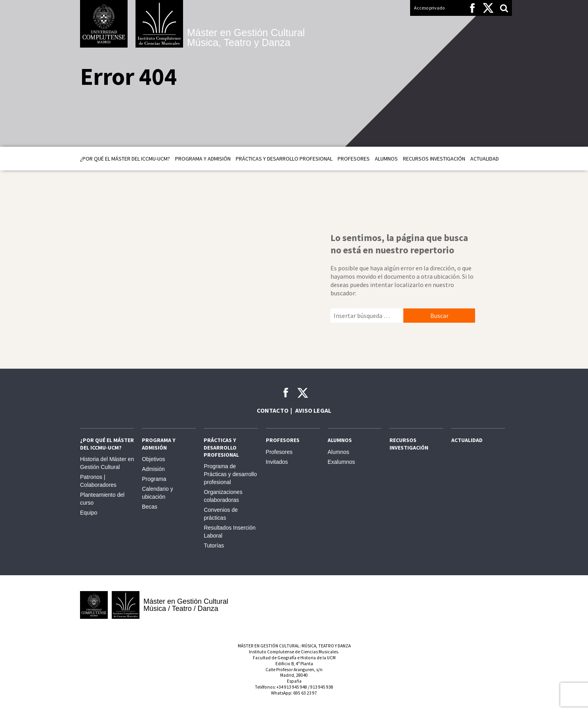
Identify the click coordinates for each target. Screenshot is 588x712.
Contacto (273, 410)
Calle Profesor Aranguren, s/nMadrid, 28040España (294, 676)
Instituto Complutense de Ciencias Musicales (159, 24)
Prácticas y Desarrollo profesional (284, 159)
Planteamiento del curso (102, 499)
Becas (150, 507)
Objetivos (153, 459)
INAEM (389, 605)
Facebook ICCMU (286, 392)
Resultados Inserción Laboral (230, 532)
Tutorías (214, 545)
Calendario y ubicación (157, 493)
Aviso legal (313, 410)
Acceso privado (429, 8)
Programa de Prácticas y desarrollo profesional (230, 474)
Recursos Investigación (434, 159)
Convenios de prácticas (221, 514)
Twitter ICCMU (303, 393)
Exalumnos (341, 462)
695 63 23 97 (305, 693)
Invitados (277, 462)
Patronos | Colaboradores (98, 481)
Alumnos (386, 159)
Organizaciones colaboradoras (223, 496)
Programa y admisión (203, 159)
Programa (154, 479)
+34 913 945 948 (292, 687)
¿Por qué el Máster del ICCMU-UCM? (125, 159)
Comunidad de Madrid (484, 605)
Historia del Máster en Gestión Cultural (107, 463)
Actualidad (485, 159)
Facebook (472, 8)
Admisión (153, 469)
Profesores (354, 159)
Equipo (89, 513)
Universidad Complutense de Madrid (104, 24)
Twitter (488, 8)
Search (504, 8)
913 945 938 (322, 687)
